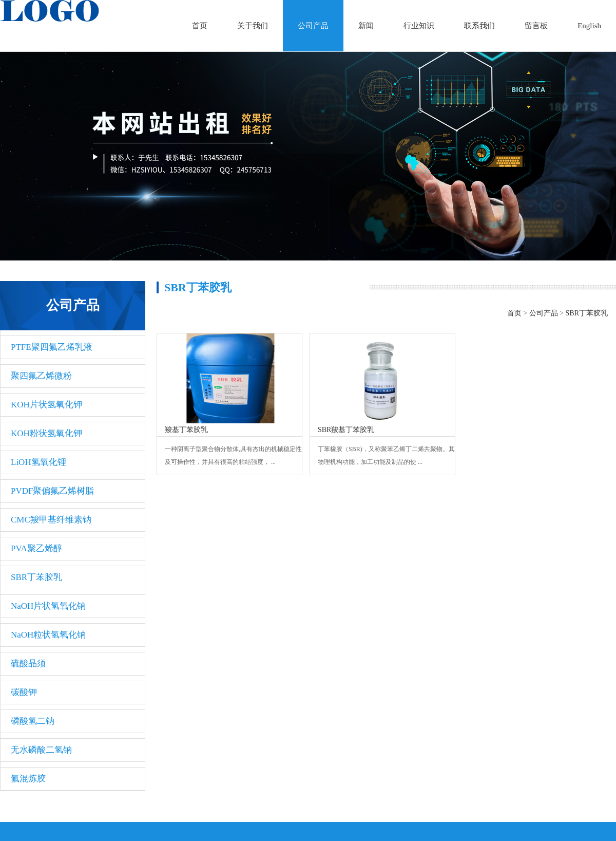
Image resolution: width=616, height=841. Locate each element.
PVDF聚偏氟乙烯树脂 (52, 491)
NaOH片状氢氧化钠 (48, 606)
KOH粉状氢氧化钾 (46, 433)
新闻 (366, 26)
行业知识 (419, 26)
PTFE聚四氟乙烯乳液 (52, 347)
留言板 (536, 26)
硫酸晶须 (28, 664)
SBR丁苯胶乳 (36, 577)
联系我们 (479, 26)
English (589, 26)
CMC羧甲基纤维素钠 (51, 520)
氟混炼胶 (28, 779)
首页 (200, 26)
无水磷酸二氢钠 (41, 750)
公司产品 (313, 26)
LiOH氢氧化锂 (38, 462)
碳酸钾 (24, 692)
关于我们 (253, 26)
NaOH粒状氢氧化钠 (48, 635)
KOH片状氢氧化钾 (46, 405)
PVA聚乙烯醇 (36, 548)
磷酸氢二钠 (33, 721)
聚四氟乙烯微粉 (41, 376)
